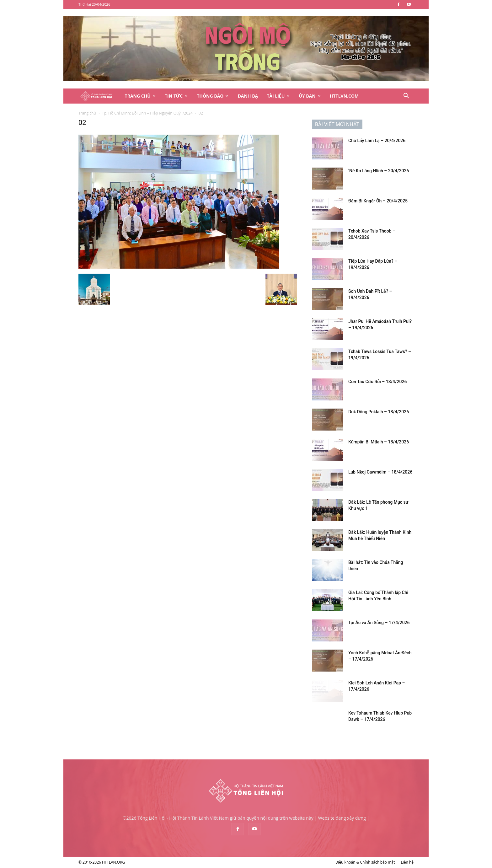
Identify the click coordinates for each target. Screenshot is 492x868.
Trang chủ (87, 113)
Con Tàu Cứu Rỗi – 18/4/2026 (377, 382)
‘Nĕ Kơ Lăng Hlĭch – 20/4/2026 (379, 171)
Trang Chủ (140, 96)
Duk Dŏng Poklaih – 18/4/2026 (379, 412)
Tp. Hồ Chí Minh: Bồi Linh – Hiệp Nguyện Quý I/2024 (147, 113)
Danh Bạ (248, 96)
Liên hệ (407, 862)
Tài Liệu (278, 96)
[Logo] (99, 96)
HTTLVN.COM (344, 96)
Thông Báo (213, 96)
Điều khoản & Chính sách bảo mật (365, 862)
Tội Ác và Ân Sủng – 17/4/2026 (379, 623)
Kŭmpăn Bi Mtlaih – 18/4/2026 (379, 442)
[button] (406, 96)
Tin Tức (176, 96)
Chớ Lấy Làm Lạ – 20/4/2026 (377, 141)
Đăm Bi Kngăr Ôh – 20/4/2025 (378, 201)
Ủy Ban (310, 96)
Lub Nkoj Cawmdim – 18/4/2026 (380, 472)
